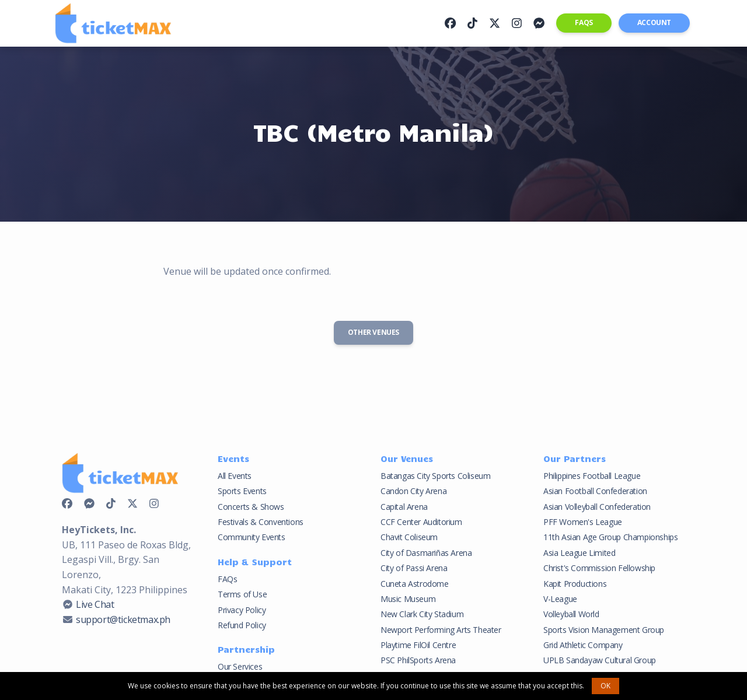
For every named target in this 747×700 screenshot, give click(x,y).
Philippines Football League (592, 476)
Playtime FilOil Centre (418, 645)
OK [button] (605, 686)
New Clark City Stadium (422, 614)
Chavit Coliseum (409, 537)
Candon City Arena (413, 491)
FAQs (584, 22)
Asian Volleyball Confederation (597, 507)
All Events (235, 476)
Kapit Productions (575, 584)
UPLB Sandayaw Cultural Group (600, 660)
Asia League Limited (579, 553)
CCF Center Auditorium (421, 522)
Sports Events (242, 491)
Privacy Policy (242, 610)
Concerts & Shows (251, 507)
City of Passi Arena (414, 568)
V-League (560, 599)
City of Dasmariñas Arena (426, 553)
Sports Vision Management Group (604, 630)
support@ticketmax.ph (123, 619)
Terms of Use (242, 594)
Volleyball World (571, 614)
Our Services (240, 666)
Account (654, 22)
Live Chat (95, 604)
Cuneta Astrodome (415, 584)
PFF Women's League (583, 522)
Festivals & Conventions (261, 522)
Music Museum (408, 599)
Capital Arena (404, 507)
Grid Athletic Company (583, 645)
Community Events (252, 537)
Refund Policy (242, 625)
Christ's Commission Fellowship (599, 568)
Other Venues (373, 332)
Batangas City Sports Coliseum (435, 476)
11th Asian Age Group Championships (610, 537)
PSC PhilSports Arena (418, 660)
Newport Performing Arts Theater (441, 630)
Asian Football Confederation (595, 491)
